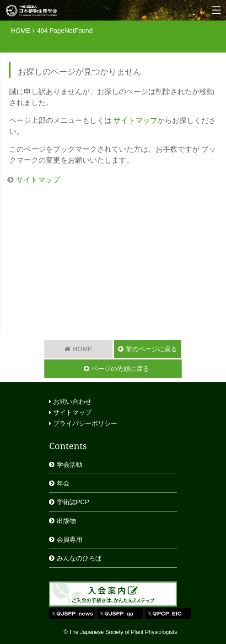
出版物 (66, 521)
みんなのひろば (79, 558)
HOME (21, 31)
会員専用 (70, 539)
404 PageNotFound (65, 31)
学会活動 (70, 465)
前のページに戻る (151, 349)
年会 (63, 483)
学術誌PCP (73, 502)
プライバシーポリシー (83, 423)
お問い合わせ (70, 401)
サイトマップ (135, 120)
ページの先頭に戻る (120, 369)
